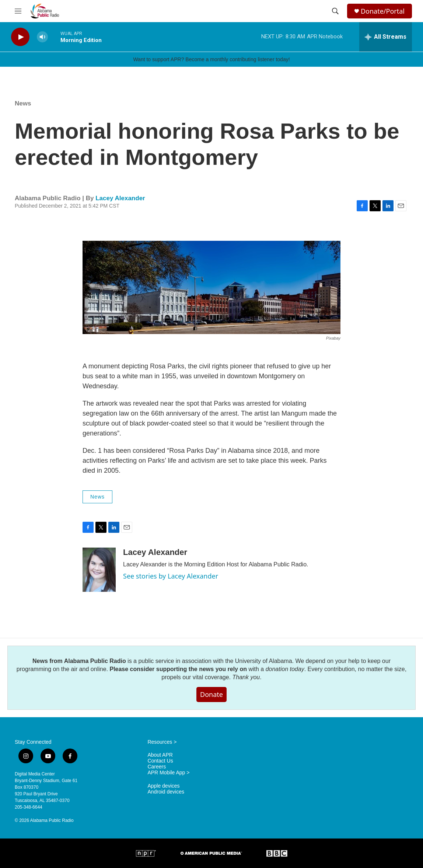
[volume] (42, 37)
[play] (20, 37)
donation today (285, 669)
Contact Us (160, 761)
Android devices (166, 792)
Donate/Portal (383, 11)
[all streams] (386, 37)
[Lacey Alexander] (99, 570)
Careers (157, 767)
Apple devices (163, 786)
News (23, 103)
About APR (160, 755)
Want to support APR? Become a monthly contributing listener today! (211, 59)
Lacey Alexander (120, 198)
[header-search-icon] (335, 11)
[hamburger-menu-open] (18, 11)
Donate (212, 694)
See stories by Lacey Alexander (171, 576)
